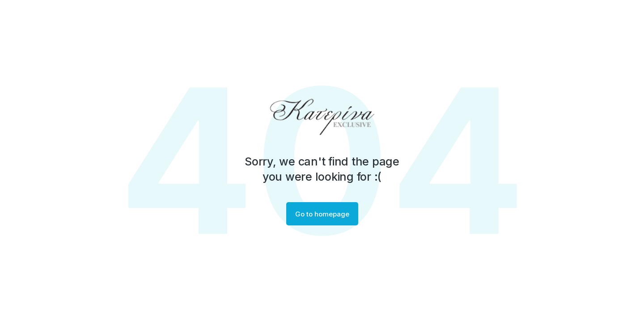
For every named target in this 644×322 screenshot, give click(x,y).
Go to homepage (322, 214)
